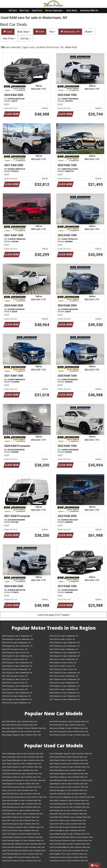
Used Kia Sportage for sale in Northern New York (68, 790)
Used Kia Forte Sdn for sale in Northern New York (21, 794)
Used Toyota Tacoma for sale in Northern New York (22, 764)
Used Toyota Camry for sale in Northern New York (69, 760)
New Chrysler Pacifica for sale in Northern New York (69, 735)
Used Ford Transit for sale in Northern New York (20, 830)
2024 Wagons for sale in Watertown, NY (65, 656)
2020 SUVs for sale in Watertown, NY (64, 683)
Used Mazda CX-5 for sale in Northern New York (21, 784)
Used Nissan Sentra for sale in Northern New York (21, 777)
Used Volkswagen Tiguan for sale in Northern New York (71, 754)
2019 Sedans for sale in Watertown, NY (65, 693)
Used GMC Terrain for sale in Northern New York (68, 814)
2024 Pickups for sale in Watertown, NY (65, 653)
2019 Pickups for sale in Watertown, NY (17, 693)
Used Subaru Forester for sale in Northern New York (70, 767)
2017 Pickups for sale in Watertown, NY (65, 699)
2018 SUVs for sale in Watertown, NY (16, 696)
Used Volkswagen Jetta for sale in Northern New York (23, 757)
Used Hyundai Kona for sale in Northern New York (21, 807)
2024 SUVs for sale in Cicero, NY (15, 649)
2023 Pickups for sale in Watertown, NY (17, 663)
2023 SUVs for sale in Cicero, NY (15, 659)
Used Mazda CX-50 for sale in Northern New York (69, 784)
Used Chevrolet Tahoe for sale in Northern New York (70, 844)
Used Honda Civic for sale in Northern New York (68, 810)
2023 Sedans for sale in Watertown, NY (17, 666)
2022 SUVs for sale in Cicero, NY (62, 666)
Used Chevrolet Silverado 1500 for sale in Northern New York (71, 838)
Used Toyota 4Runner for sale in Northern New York (22, 767)
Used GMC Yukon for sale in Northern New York (21, 820)
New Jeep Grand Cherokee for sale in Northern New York (24, 728)
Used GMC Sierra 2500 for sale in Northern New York (70, 817)
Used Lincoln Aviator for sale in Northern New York (69, 787)
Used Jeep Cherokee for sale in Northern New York (22, 804)
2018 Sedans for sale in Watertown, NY (65, 696)
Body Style (24, 32)
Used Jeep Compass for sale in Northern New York (69, 800)
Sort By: (26, 39)
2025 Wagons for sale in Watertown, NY (17, 646)
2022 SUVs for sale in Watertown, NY (16, 669)
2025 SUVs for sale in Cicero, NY (62, 639)
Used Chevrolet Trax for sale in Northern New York (69, 851)
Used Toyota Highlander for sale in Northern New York (23, 760)
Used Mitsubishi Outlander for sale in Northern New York (24, 780)
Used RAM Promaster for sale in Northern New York (22, 774)
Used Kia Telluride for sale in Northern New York (68, 794)
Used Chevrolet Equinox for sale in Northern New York (23, 841)
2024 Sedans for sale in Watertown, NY (17, 656)
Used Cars (37, 10)
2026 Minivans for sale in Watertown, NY (18, 639)
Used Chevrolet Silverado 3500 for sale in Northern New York (24, 851)
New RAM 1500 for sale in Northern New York (20, 721)
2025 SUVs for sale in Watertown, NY (16, 643)
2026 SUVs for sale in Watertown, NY (64, 636)
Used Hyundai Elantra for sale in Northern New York (69, 804)
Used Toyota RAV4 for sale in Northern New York (68, 757)
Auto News (72, 10)
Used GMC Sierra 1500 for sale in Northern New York (23, 814)
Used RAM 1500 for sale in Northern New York (20, 770)
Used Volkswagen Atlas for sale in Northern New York (23, 754)
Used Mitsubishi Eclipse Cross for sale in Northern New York (71, 781)
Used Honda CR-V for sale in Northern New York (21, 810)
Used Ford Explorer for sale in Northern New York (21, 834)
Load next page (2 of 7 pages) (53, 615)
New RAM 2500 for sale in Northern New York (20, 725)
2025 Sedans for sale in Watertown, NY (65, 646)
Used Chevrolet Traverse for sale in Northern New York (71, 841)
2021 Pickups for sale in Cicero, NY (16, 679)
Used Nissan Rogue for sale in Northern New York (69, 774)
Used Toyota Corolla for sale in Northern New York (69, 764)
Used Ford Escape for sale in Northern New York (21, 824)
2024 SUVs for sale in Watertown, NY (64, 649)
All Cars (13, 10)
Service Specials (54, 10)
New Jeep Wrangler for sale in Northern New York (69, 728)
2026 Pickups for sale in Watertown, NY (17, 636)
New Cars (24, 10)
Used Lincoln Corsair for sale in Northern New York (22, 787)
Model (89, 32)
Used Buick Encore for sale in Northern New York (68, 857)
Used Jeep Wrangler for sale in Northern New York (21, 800)
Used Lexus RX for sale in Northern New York (20, 790)
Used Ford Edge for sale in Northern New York (67, 830)
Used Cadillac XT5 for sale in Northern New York (68, 854)
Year (52, 32)
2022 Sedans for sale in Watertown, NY (65, 673)
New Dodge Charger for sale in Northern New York (21, 735)
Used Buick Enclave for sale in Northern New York (69, 861)
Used (8, 32)
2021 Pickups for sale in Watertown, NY (65, 679)
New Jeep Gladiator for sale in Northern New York (21, 732)
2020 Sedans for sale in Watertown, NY (65, 686)
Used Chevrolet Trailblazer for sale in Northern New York (24, 844)
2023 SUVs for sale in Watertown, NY (64, 659)
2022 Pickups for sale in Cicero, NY (63, 669)
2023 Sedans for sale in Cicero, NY (63, 663)
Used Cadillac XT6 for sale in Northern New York (21, 857)
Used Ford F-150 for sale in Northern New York (68, 820)
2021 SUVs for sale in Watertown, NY (64, 676)
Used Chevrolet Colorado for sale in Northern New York (23, 847)
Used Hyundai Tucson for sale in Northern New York (69, 807)
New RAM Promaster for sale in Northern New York (69, 721)
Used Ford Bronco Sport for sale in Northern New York (23, 827)
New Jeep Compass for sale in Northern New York (69, 732)
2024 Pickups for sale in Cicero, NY (16, 653)
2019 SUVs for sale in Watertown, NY (64, 689)
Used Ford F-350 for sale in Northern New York (68, 827)
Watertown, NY (70, 32)
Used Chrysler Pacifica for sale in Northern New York (22, 837)
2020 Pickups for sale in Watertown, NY (17, 686)
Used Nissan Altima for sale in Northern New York (68, 777)
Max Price (9, 39)
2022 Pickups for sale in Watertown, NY (17, 673)
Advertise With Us (89, 10)
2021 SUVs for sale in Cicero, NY (15, 676)
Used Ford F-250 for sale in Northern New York (68, 824)
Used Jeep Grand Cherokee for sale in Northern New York (24, 797)
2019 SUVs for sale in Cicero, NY (15, 689)
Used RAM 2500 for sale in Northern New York (67, 770)
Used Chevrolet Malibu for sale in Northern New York (70, 847)
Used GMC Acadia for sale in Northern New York (21, 817)
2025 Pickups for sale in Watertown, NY (65, 643)
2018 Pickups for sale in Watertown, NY (17, 699)
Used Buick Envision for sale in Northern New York (21, 861)
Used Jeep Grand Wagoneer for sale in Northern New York (72, 797)
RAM (40, 32)
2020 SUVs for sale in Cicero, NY (15, 683)
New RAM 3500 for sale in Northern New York (67, 725)
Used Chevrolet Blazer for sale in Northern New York (22, 854)
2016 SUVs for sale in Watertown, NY (16, 703)
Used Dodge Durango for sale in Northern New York (69, 834)
